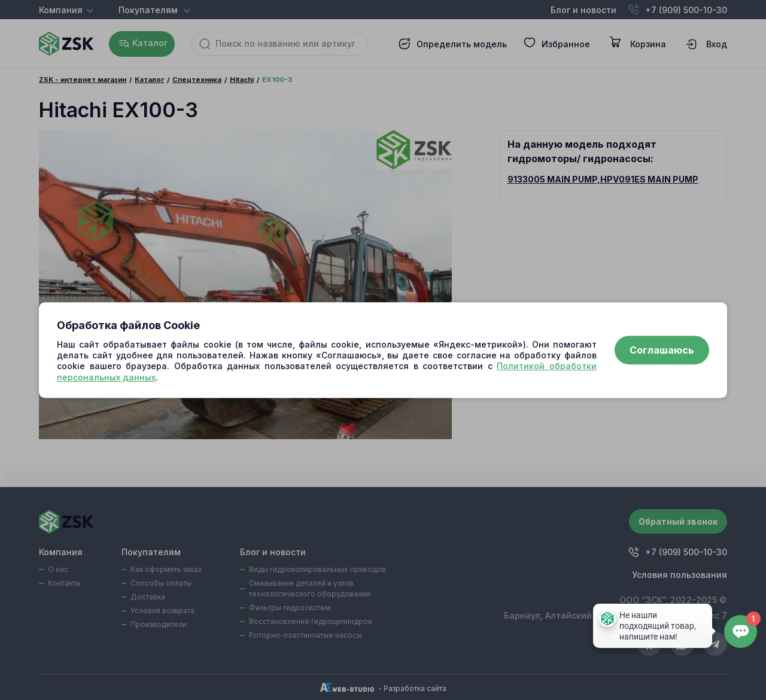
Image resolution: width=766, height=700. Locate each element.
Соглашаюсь (662, 350)
